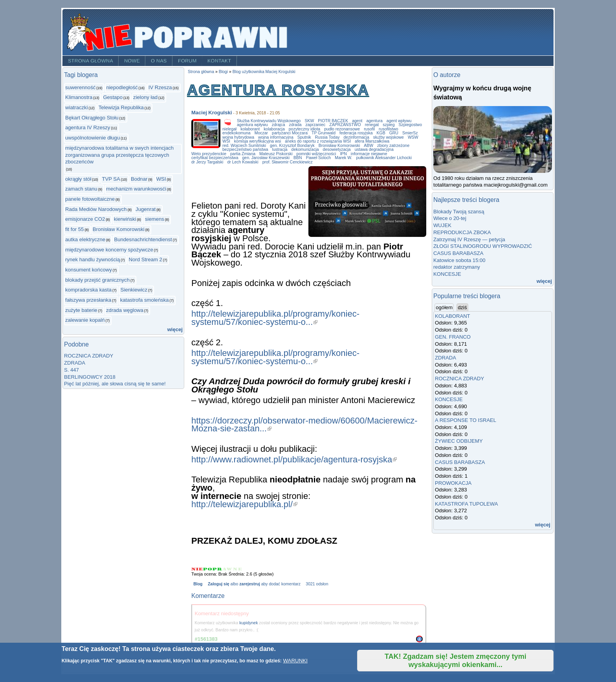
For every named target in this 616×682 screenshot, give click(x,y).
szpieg (389, 125)
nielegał (229, 129)
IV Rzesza (160, 87)
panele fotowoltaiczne (90, 199)
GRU (394, 133)
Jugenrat (146, 209)
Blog (198, 584)
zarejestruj (249, 584)
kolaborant (250, 129)
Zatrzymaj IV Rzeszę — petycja (469, 239)
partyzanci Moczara (290, 133)
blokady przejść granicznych (97, 280)
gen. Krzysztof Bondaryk (292, 146)
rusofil (369, 129)
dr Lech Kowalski (243, 162)
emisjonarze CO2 (85, 219)
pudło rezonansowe (342, 129)
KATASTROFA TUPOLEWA (467, 504)
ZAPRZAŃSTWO (345, 125)
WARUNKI (295, 661)
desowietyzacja (337, 149)
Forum (187, 61)
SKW (309, 121)
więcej (175, 329)
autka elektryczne (85, 239)
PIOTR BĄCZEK (333, 121)
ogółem (445, 307)
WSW (413, 137)
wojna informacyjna (276, 137)
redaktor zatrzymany (457, 267)
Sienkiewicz (134, 290)
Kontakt (219, 61)
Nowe (132, 61)
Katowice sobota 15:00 (459, 260)
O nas (159, 61)
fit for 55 (74, 229)
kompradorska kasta (88, 290)
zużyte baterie (81, 310)
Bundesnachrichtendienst (143, 239)
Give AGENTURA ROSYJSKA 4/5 (228, 569)
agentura (374, 121)
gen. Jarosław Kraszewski (266, 158)
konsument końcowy (89, 270)
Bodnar (139, 179)
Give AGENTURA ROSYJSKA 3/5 (217, 569)
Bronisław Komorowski (119, 229)
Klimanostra (79, 97)
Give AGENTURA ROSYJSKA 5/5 (237, 569)
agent (357, 121)
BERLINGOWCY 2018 (90, 377)
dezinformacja (357, 137)
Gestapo (113, 97)
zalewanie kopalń (85, 320)
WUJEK (442, 225)
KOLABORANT (453, 316)
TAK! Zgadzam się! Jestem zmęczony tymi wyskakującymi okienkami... (456, 661)
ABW (368, 146)
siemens (155, 219)
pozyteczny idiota (304, 129)
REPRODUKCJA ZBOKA (462, 232)
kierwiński (125, 219)
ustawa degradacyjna (374, 149)
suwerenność (80, 87)
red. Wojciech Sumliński (244, 146)
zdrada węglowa (125, 310)
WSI (161, 179)
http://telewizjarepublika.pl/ (244, 504)
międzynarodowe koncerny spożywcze (109, 250)
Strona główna (91, 61)
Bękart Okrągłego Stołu (92, 118)
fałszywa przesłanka (88, 300)
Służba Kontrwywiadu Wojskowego (269, 121)
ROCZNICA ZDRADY (89, 356)
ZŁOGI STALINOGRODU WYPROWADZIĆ (483, 246)
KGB (381, 133)
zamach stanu (81, 189)
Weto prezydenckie (209, 154)
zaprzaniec (316, 125)
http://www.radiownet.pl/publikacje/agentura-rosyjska (294, 459)
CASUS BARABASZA (458, 253)
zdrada (295, 125)
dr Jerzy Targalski (207, 162)
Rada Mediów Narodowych (96, 209)
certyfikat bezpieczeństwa (215, 158)
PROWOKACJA (453, 483)
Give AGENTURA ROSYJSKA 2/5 (208, 569)
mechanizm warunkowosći (136, 189)
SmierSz (410, 133)
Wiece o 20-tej (450, 218)
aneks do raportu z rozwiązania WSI (318, 141)
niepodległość (122, 87)
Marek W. (343, 158)
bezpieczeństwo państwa (245, 149)
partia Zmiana (243, 154)
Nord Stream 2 (146, 259)
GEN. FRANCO (453, 337)
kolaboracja (274, 129)
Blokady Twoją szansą (459, 212)
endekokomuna (236, 133)
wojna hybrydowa (238, 137)
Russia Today (327, 137)
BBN (298, 158)
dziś (462, 307)
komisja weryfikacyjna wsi (258, 141)
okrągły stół (78, 179)
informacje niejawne (369, 154)
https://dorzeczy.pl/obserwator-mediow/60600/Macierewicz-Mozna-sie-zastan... (304, 425)
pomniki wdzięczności (316, 154)
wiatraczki (77, 107)
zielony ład (145, 97)
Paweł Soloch (319, 158)
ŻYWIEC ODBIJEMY (459, 441)
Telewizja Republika (121, 107)
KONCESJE (447, 274)
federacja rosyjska (356, 133)
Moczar (261, 133)
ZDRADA (75, 363)
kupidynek (248, 623)
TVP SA (111, 179)
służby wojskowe (389, 137)
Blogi (223, 72)
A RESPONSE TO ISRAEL (466, 420)
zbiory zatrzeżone (393, 146)
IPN (343, 154)
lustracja (280, 149)
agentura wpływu (252, 125)
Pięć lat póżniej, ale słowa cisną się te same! (115, 384)
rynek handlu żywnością (93, 259)
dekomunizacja (305, 149)
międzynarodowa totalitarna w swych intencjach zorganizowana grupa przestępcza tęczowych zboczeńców (119, 155)
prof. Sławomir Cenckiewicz (288, 162)
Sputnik (304, 137)
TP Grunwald (324, 133)
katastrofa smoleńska (145, 300)
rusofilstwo (389, 129)
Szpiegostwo (410, 125)
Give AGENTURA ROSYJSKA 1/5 (197, 569)
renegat (372, 125)
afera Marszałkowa (372, 141)
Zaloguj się (219, 584)
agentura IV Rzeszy (88, 127)
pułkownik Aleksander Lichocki (384, 158)
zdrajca (279, 125)
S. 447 (71, 370)
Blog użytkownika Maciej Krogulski (264, 72)
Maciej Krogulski (212, 113)
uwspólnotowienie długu (93, 138)
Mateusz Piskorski (276, 154)
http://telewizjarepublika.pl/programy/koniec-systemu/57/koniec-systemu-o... (275, 318)
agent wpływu (399, 121)
